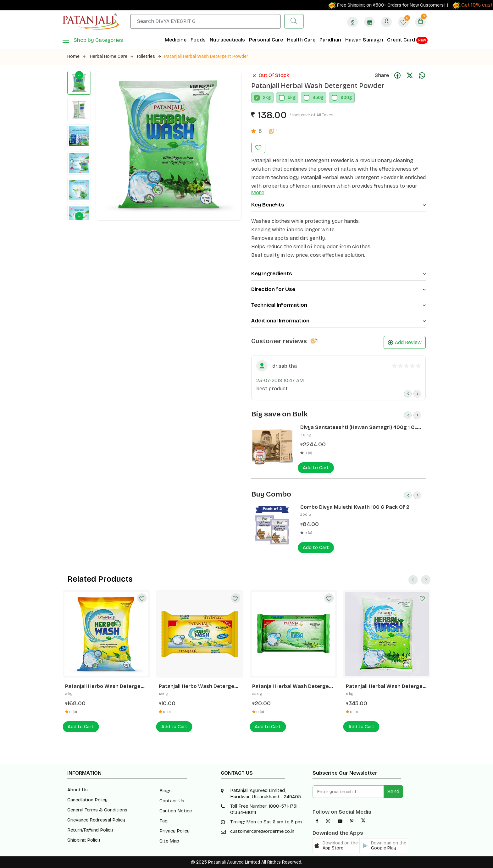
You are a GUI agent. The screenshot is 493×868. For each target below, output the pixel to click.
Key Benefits (338, 205)
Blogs (166, 791)
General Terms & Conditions (97, 810)
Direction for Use (338, 289)
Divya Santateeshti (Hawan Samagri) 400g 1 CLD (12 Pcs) (360, 427)
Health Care (301, 40)
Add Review (405, 342)
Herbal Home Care (112, 56)
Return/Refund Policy (90, 830)
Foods (198, 40)
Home (76, 56)
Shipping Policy (84, 840)
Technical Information (338, 305)
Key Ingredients (338, 274)
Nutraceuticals (227, 40)
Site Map (169, 841)
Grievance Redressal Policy (96, 820)
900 (345, 98)
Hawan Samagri (364, 40)
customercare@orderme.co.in (262, 831)
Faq (163, 821)
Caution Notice (176, 811)
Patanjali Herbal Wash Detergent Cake (293, 686)
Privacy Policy (174, 831)
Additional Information (338, 321)
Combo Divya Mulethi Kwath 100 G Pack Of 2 (355, 507)
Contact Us (172, 801)
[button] (336, 846)
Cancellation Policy (87, 800)
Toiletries (149, 56)
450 (317, 98)
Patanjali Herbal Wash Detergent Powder (206, 56)
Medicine (176, 40)
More (258, 192)
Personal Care (266, 40)
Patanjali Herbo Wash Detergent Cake (199, 686)
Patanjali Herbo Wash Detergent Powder (105, 686)
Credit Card (407, 40)
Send (393, 791)
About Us (78, 790)
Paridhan (330, 40)
